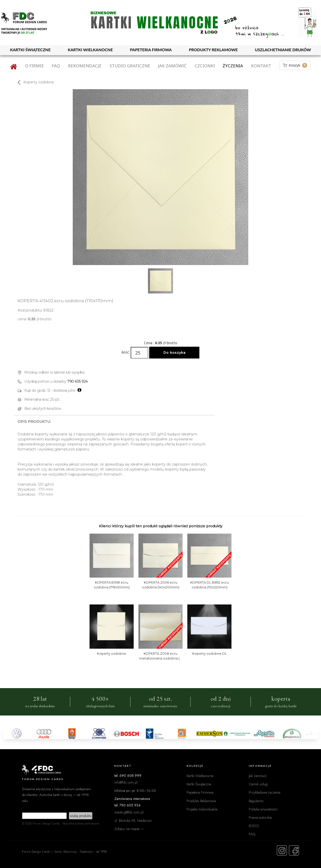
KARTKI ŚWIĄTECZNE (30, 50)
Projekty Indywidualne (202, 809)
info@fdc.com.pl (126, 782)
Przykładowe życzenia (265, 792)
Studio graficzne (130, 66)
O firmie (34, 66)
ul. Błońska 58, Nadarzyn (133, 820)
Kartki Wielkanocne (200, 776)
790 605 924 (77, 381)
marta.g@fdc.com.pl (129, 812)
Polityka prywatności (263, 809)
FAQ (56, 66)
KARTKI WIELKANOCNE (90, 50)
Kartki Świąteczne (199, 784)
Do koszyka (174, 352)
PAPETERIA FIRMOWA (151, 50)
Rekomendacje (85, 66)
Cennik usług (258, 784)
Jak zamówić (172, 66)
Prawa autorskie (260, 817)
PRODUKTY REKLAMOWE (213, 50)
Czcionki (205, 66)
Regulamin (256, 801)
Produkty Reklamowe (201, 801)
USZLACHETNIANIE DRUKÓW (283, 50)
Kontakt (261, 66)
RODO (254, 826)
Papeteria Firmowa (200, 792)
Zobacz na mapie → (129, 829)
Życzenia (233, 66)
